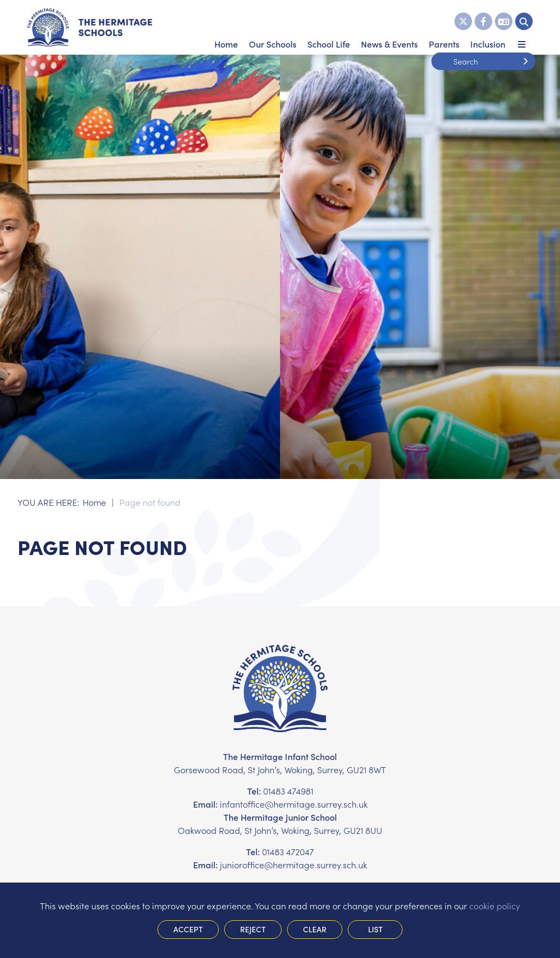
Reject (253, 929)
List (375, 929)
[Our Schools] (273, 27)
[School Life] (329, 27)
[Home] (90, 27)
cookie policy (495, 906)
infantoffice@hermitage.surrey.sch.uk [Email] (294, 804)
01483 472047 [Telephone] (288, 851)
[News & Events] (389, 27)
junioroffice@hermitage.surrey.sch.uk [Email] (293, 864)
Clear (315, 929)
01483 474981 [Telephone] (288, 791)
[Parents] (444, 27)
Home (94, 502)
